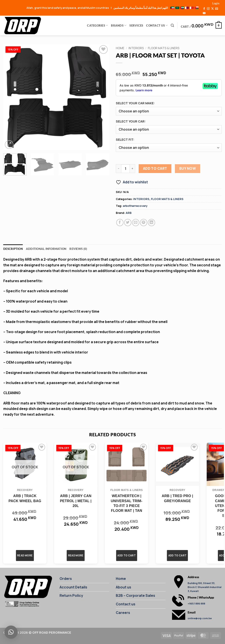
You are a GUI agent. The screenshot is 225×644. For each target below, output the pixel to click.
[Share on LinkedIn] (152, 223)
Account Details (73, 587)
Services (136, 25)
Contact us (126, 604)
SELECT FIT (124, 140)
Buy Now (188, 168)
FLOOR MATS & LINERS (164, 48)
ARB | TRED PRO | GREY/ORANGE (177, 498)
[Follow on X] (212, 9)
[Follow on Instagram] (208, 9)
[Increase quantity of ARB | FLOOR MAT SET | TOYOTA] (132, 169)
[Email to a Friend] (136, 223)
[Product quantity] (125, 169)
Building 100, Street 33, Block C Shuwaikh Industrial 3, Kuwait (205, 587)
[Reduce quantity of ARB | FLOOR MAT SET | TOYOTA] (118, 169)
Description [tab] (13, 249)
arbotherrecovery (135, 206)
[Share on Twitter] (128, 223)
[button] (216, 3)
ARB (129, 213)
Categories (97, 25)
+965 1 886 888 (196, 603)
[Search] (172, 25)
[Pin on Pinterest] (144, 223)
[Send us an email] (217, 9)
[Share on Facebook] (120, 223)
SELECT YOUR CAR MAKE (135, 103)
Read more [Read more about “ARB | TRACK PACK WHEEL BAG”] (25, 555)
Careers (123, 613)
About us (123, 587)
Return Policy (71, 595)
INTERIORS (136, 48)
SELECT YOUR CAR (130, 121)
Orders (66, 579)
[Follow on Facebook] (204, 9)
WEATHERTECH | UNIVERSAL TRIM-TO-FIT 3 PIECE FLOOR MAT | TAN (127, 503)
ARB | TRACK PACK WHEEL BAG (25, 498)
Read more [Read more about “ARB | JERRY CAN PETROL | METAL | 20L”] (76, 555)
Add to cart (155, 168)
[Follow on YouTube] (204, 13)
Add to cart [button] (127, 555)
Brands (119, 25)
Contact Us (157, 25)
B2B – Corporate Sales (135, 595)
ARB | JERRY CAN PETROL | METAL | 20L (76, 501)
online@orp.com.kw (200, 618)
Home (120, 48)
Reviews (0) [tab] (78, 249)
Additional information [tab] (46, 249)
